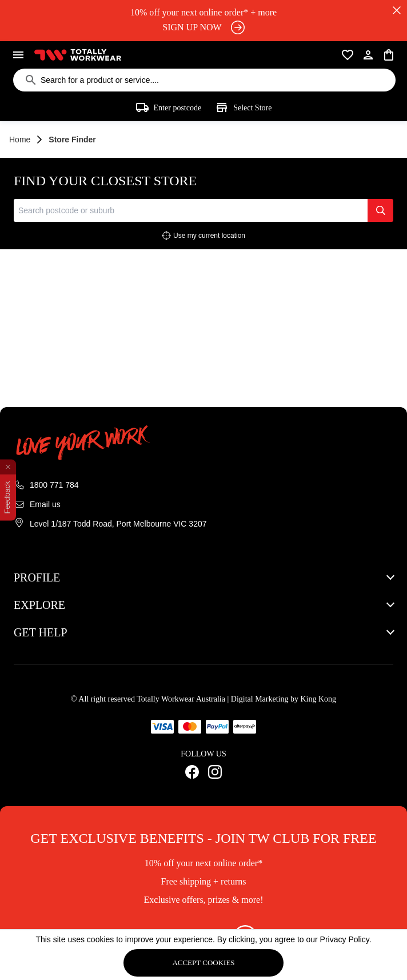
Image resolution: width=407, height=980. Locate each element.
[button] (203, 577)
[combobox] (191, 210)
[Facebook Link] (192, 772)
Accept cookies (203, 963)
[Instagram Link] (215, 772)
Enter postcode (169, 107)
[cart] (389, 55)
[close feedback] (8, 467)
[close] (397, 10)
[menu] (18, 55)
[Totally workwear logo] (78, 55)
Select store (243, 107)
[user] (368, 55)
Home (20, 140)
